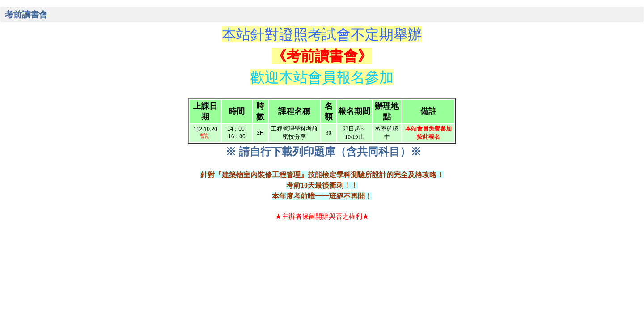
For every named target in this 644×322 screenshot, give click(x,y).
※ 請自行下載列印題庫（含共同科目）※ (323, 152)
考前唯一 (308, 196)
